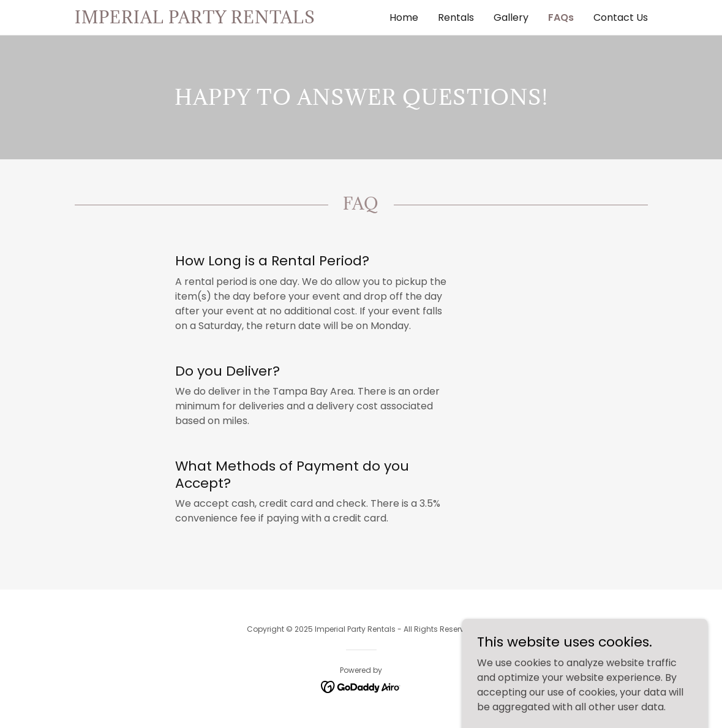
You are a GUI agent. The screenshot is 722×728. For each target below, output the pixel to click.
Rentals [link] (456, 17)
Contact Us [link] (621, 17)
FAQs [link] (561, 17)
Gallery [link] (511, 17)
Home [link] (404, 17)
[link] (218, 20)
